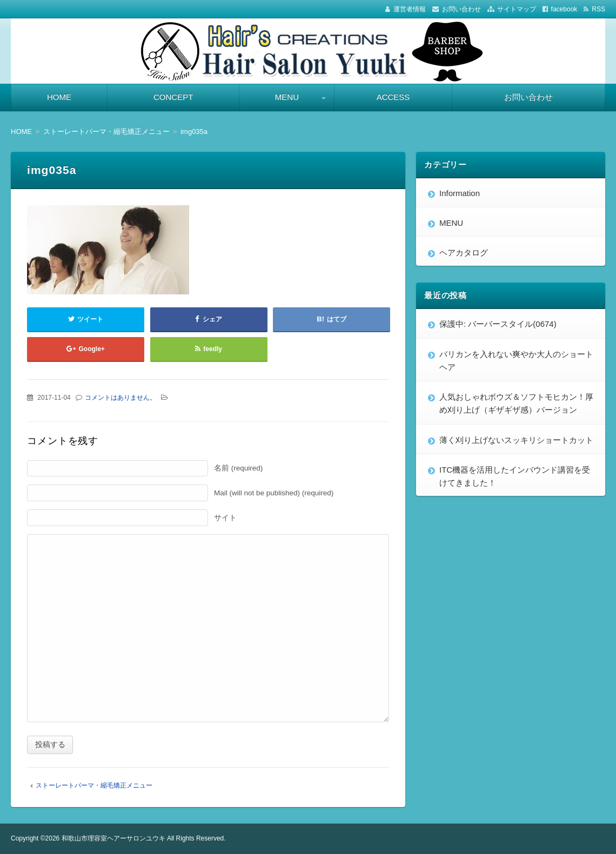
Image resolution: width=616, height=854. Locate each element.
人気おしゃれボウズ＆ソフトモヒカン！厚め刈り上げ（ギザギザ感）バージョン (516, 403)
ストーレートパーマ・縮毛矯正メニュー (94, 785)
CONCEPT (173, 97)
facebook (564, 9)
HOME (59, 97)
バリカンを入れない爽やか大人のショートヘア (516, 361)
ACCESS (393, 97)
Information (460, 193)
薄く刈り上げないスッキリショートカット (516, 440)
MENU (287, 97)
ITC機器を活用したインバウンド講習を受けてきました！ (515, 476)
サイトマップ (517, 9)
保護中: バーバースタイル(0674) (498, 324)
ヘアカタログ (464, 253)
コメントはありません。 (120, 398)
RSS (598, 9)
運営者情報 (410, 9)
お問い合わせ (461, 9)
